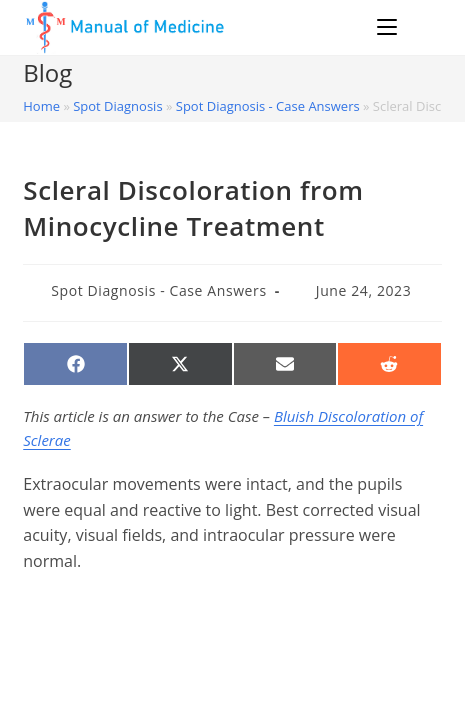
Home (41, 106)
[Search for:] (422, 27)
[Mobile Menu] (390, 27)
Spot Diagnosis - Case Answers (268, 106)
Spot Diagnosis (117, 106)
